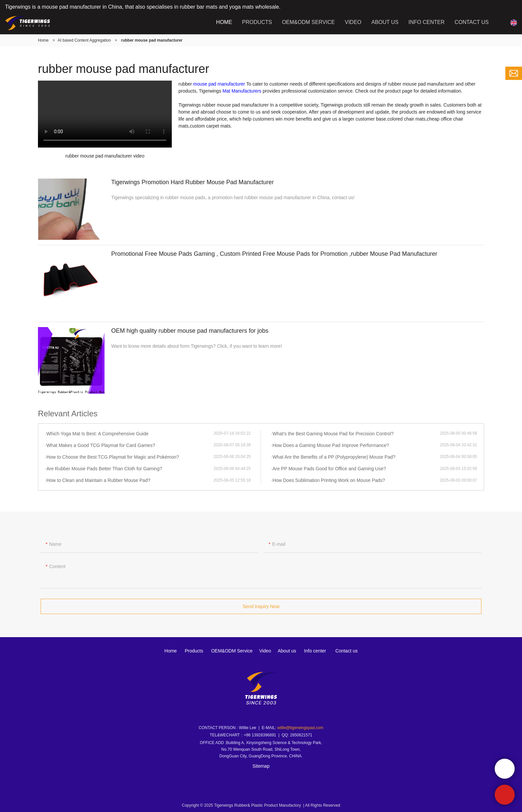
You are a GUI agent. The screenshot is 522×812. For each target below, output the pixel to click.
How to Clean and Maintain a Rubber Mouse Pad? (98, 480)
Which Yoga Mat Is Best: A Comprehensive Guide (97, 434)
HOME (224, 22)
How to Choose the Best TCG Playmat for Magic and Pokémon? (113, 457)
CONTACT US (472, 22)
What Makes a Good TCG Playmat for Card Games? (101, 445)
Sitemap (261, 766)
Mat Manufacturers (242, 91)
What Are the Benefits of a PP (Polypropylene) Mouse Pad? (334, 457)
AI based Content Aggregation (84, 40)
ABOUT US (385, 22)
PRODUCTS (257, 22)
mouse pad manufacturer (219, 84)
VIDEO (353, 22)
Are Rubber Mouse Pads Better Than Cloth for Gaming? (104, 469)
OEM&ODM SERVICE (308, 22)
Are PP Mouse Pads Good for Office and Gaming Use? (329, 469)
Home (43, 40)
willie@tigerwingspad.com (300, 728)
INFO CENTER (426, 22)
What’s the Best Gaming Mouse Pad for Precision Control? (333, 434)
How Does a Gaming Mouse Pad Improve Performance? (331, 445)
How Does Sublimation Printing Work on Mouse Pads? (329, 480)
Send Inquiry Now (261, 609)
